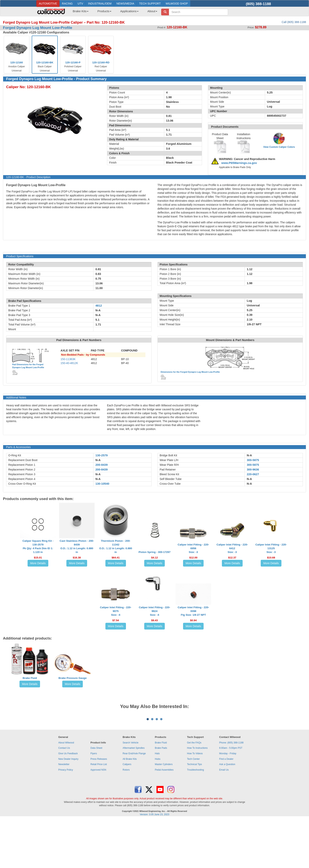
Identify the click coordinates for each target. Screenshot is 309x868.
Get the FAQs (194, 791)
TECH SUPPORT (150, 4)
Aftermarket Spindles (134, 797)
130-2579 (101, 455)
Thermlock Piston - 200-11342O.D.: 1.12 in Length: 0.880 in (116, 546)
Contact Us (64, 797)
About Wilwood (66, 791)
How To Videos (195, 802)
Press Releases (99, 808)
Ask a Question (227, 813)
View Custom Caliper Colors (279, 147)
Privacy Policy (66, 819)
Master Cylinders (164, 813)
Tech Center (193, 808)
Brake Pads (161, 797)
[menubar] (114, 12)
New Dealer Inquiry (68, 808)
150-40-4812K (69, 363)
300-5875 (253, 460)
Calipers (127, 813)
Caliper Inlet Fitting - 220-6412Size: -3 (232, 548)
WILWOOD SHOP (177, 4)
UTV (80, 4)
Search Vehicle (130, 791)
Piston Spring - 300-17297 (154, 552)
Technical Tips (194, 813)
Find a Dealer (226, 808)
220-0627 (253, 474)
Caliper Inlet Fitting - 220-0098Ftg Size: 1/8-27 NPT (193, 611)
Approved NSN (98, 819)
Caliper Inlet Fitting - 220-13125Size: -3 (271, 548)
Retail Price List (99, 813)
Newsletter (64, 813)
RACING (67, 4)
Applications (129, 11)
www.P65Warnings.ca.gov (239, 163)
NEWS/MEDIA (125, 4)
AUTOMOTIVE (48, 4)
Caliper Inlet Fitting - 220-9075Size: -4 (116, 611)
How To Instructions (197, 797)
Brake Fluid (30, 678)
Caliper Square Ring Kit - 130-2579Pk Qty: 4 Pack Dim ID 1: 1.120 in (38, 546)
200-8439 (101, 465)
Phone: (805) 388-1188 (231, 791)
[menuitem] (79, 12)
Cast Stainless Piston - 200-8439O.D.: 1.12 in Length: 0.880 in (77, 546)
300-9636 (253, 470)
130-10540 (102, 484)
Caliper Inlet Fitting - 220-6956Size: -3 (193, 548)
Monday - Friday (228, 802)
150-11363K (68, 359)
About (152, 11)
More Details (38, 563)
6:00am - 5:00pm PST (231, 797)
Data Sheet (96, 797)
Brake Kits (81, 11)
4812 (99, 306)
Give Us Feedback (68, 802)
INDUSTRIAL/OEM (100, 4)
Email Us (224, 819)
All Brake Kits (130, 808)
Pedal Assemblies (164, 819)
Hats (157, 802)
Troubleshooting (195, 819)
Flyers (94, 802)
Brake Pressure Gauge (73, 678)
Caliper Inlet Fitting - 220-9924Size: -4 (154, 611)
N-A (98, 460)
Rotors (126, 819)
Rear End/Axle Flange (134, 802)
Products (104, 11)
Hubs (158, 808)
